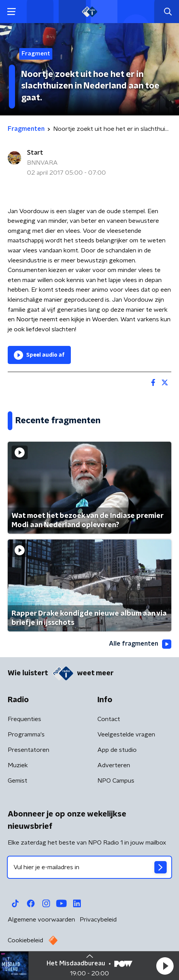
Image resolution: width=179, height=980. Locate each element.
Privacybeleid (98, 920)
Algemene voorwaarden (41, 920)
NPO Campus (116, 781)
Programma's (26, 735)
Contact (109, 719)
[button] (165, 966)
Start (35, 153)
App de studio (117, 750)
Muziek (18, 765)
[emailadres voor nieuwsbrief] (89, 867)
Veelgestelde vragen (126, 735)
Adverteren (114, 765)
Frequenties (24, 719)
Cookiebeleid (25, 940)
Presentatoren (28, 750)
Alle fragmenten (140, 644)
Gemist (18, 781)
